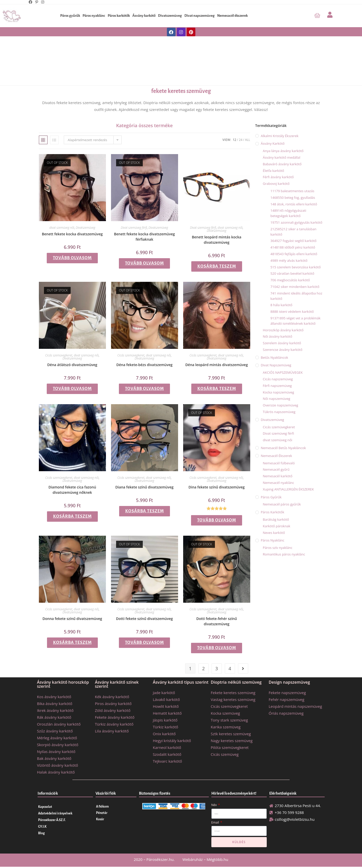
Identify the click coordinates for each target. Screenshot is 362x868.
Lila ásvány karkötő (112, 731)
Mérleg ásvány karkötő (57, 738)
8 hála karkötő (281, 305)
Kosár (100, 819)
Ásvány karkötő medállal (282, 157)
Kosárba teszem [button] (217, 266)
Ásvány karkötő (144, 16)
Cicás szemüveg (225, 754)
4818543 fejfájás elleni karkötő (294, 254)
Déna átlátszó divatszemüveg (72, 365)
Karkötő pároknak (277, 526)
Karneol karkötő (167, 747)
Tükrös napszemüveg (279, 412)
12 (234, 140)
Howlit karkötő (166, 706)
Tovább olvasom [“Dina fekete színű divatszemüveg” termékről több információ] (217, 520)
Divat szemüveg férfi (134, 228)
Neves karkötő (274, 533)
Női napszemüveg (277, 399)
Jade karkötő (164, 693)
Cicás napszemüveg (278, 379)
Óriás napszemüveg (286, 713)
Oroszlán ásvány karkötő (59, 724)
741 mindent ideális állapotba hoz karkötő (296, 296)
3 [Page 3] (217, 668)
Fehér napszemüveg (287, 699)
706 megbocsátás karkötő (290, 280)
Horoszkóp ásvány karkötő (283, 330)
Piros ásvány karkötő (113, 703)
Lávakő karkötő (166, 699)
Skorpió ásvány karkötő (58, 745)
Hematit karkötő (167, 713)
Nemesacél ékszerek (232, 16)
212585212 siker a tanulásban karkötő (294, 232)
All (247, 140)
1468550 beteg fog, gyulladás (293, 198)
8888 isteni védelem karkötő (292, 312)
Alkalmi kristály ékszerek (280, 136)
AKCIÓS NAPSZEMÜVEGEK (283, 372)
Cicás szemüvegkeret (59, 355)
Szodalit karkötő (167, 754)
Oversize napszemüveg (281, 405)
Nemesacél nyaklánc (279, 483)
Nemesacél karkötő (278, 476)
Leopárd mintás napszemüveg (295, 706)
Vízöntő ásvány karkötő (58, 765)
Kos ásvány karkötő (54, 697)
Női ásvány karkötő (278, 336)
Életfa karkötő (274, 171)
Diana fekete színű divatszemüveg (144, 487)
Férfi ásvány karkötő (278, 177)
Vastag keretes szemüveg (233, 699)
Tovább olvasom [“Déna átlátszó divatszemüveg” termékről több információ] (72, 389)
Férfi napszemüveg (277, 386)
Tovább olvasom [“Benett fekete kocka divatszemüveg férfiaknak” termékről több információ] (144, 263)
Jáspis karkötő (165, 720)
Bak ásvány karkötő (54, 758)
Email (216, 822)
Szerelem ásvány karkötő (282, 343)
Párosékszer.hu (160, 859)
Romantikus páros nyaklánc (284, 554)
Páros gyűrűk (70, 16)
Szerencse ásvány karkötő (283, 350)
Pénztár (102, 813)
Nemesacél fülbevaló (279, 463)
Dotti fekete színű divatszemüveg (145, 619)
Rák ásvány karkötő (54, 717)
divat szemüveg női (62, 228)
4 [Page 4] (230, 668)
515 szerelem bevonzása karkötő (296, 267)
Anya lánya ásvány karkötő (283, 151)
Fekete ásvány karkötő (115, 717)
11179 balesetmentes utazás (293, 191)
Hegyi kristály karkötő (172, 741)
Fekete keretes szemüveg (233, 693)
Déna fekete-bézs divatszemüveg (144, 365)
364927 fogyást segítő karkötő (294, 241)
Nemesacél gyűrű (276, 469)
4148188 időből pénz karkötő (293, 247)
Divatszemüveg (170, 16)
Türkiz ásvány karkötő (114, 724)
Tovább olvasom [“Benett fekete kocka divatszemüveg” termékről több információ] (72, 258)
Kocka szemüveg (225, 713)
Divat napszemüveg (200, 16)
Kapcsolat (45, 807)
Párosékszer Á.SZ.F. (52, 820)
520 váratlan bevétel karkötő (293, 273)
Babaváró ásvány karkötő (282, 164)
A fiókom (102, 807)
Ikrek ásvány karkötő (55, 710)
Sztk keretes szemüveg (231, 734)
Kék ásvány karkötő (112, 697)
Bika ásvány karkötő (55, 703)
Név (215, 805)
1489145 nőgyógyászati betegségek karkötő (288, 213)
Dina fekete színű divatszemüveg (217, 487)
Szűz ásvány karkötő (55, 731)
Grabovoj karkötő (276, 184)
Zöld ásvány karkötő (113, 710)
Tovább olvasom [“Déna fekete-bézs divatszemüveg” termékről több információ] (144, 389)
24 (241, 140)
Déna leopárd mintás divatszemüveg (217, 365)
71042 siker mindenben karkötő (295, 287)
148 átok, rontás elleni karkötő (294, 204)
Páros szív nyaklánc (278, 548)
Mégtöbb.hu (217, 859)
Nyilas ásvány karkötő (56, 751)
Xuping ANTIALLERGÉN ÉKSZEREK (288, 489)
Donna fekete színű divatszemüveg (72, 619)
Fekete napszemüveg (287, 693)
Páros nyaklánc (94, 16)
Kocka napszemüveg (279, 392)
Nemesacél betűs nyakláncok (284, 448)
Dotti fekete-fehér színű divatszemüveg (217, 621)
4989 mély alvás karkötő (289, 260)
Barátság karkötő (276, 519)
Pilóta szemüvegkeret (230, 747)
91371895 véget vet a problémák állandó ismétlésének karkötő (296, 321)
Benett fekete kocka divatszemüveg (72, 234)
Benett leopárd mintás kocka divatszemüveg (217, 240)
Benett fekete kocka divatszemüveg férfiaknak (145, 237)
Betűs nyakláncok (275, 357)
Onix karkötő (164, 734)
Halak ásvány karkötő (56, 772)
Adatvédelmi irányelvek (55, 813)
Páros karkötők (119, 16)
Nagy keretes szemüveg (232, 741)
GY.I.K (42, 827)
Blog (41, 833)
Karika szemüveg (226, 727)
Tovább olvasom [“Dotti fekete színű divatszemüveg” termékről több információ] (144, 643)
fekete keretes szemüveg (181, 91)
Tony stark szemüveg (229, 720)
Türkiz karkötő (166, 727)
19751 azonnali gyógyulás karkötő (296, 222)
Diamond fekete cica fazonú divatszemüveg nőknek (72, 490)
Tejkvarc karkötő (168, 761)
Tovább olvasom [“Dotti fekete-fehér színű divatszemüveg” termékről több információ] (217, 648)
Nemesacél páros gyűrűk (282, 504)
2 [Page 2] (203, 668)
